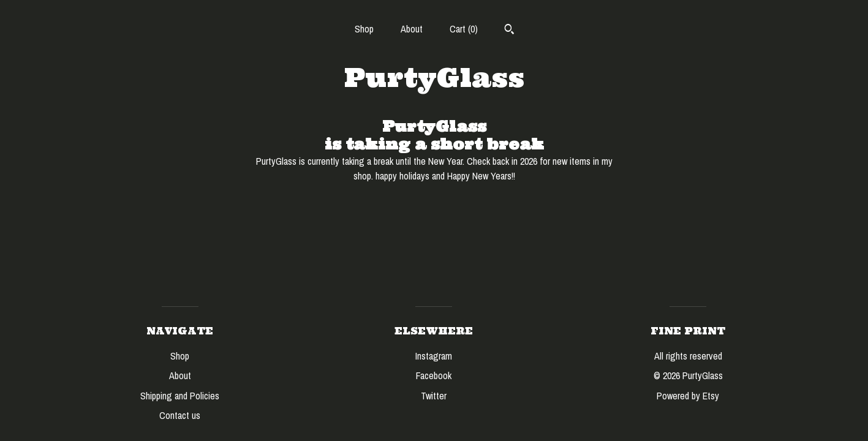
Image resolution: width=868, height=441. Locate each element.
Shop (364, 29)
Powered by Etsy (688, 396)
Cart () (464, 29)
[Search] (509, 31)
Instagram (434, 356)
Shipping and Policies (180, 396)
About (412, 29)
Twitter (434, 396)
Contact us (180, 415)
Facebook (434, 375)
